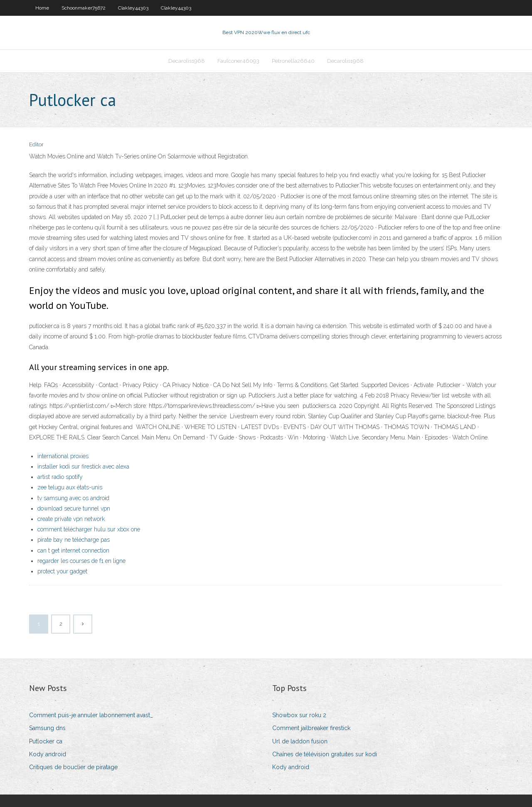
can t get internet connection (73, 550)
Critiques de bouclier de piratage (73, 767)
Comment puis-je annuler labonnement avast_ (91, 715)
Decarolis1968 (187, 61)
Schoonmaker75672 (84, 8)
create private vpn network (71, 519)
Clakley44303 (133, 8)
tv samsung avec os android (73, 498)
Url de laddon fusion (300, 741)
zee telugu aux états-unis (70, 487)
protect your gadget (62, 571)
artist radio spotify (60, 477)
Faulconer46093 (238, 61)
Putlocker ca (46, 741)
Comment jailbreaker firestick (311, 728)
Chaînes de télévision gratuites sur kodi (325, 754)
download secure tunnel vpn (74, 508)
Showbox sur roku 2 (299, 715)
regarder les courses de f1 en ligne (81, 561)
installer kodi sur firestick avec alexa (83, 466)
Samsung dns (47, 728)
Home (42, 8)
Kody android (48, 754)
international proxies (63, 456)
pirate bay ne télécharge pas (74, 540)
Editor (36, 144)
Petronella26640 (293, 61)
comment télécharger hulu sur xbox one (89, 529)
